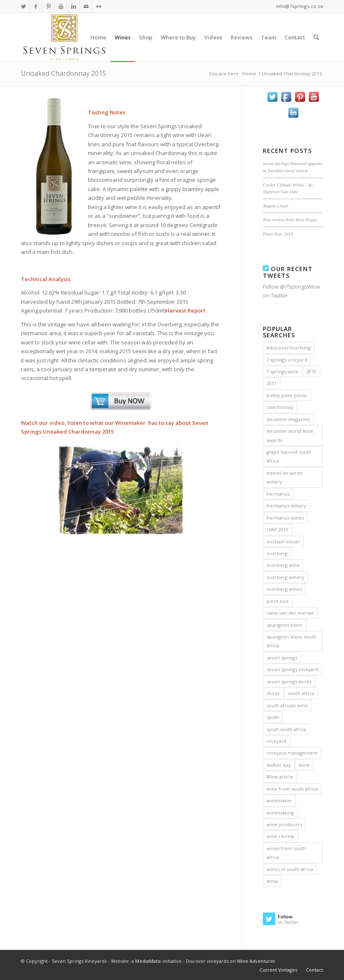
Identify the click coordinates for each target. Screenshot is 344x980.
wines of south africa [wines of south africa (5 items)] (290, 869)
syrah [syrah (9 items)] (273, 717)
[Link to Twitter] (23, 6)
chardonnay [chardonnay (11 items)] (280, 407)
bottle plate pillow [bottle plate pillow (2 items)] (287, 395)
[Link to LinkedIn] (73, 6)
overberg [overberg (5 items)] (277, 553)
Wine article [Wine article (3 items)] (280, 777)
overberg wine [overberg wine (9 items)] (283, 565)
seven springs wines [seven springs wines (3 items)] (289, 681)
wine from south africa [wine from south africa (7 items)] (292, 789)
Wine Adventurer (256, 961)
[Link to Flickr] (99, 6)
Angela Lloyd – (277, 206)
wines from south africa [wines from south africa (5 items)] (286, 853)
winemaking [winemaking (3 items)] (280, 813)
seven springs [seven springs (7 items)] (282, 658)
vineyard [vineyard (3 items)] (276, 741)
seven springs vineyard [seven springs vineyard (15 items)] (292, 669)
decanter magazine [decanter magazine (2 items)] (288, 419)
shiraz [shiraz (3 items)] (273, 693)
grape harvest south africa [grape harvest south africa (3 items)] (289, 456)
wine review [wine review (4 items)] (280, 836)
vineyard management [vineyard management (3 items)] (292, 753)
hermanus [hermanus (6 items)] (278, 494)
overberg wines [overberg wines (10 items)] (284, 589)
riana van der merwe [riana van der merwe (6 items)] (290, 613)
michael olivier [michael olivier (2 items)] (283, 542)
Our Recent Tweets (288, 272)
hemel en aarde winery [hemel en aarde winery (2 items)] (285, 477)
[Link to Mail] (86, 6)
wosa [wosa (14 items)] (272, 881)
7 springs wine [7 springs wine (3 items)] (282, 371)
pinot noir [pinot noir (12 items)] (278, 601)
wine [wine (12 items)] (304, 765)
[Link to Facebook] (36, 6)
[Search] (316, 37)
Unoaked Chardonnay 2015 (64, 73)
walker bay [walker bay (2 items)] (279, 765)
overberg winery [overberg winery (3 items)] (285, 577)
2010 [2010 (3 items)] (311, 371)
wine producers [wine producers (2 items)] (284, 824)
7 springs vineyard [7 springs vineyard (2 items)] (287, 360)
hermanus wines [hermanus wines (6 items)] (285, 518)
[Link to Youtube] (61, 6)
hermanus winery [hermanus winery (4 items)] (286, 506)
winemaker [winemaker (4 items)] (279, 800)
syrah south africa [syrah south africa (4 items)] (286, 729)
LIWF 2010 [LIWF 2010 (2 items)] (277, 529)
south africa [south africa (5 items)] (301, 693)
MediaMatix (148, 961)
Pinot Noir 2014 (278, 234)
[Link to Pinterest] (48, 6)
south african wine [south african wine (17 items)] (287, 705)
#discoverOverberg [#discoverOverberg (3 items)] (289, 348)
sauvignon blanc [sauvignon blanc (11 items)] (285, 625)
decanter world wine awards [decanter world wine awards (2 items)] (290, 435)
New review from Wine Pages (290, 220)
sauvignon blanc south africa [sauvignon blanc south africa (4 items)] (291, 641)
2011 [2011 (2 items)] (272, 383)
